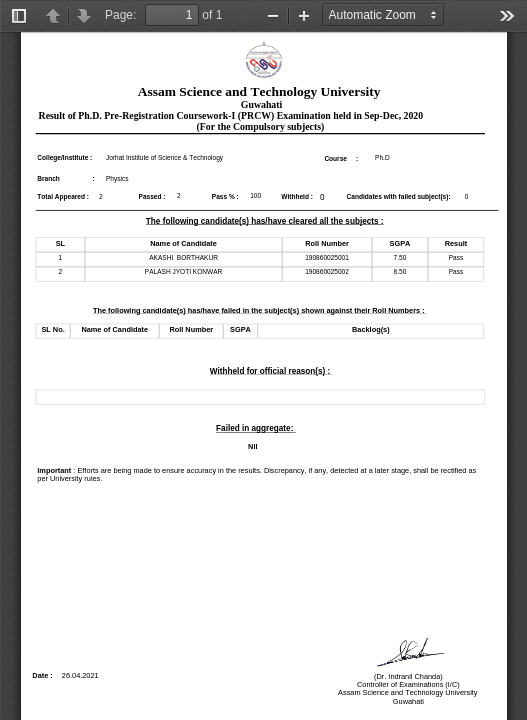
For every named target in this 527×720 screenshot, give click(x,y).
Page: (120, 15)
